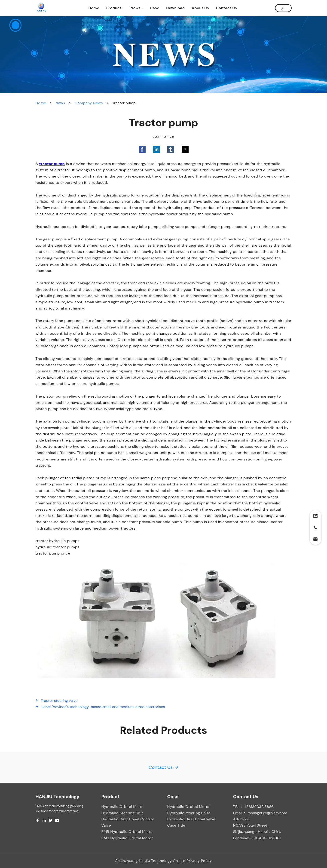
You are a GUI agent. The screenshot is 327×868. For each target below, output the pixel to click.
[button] (142, 149)
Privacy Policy (199, 861)
